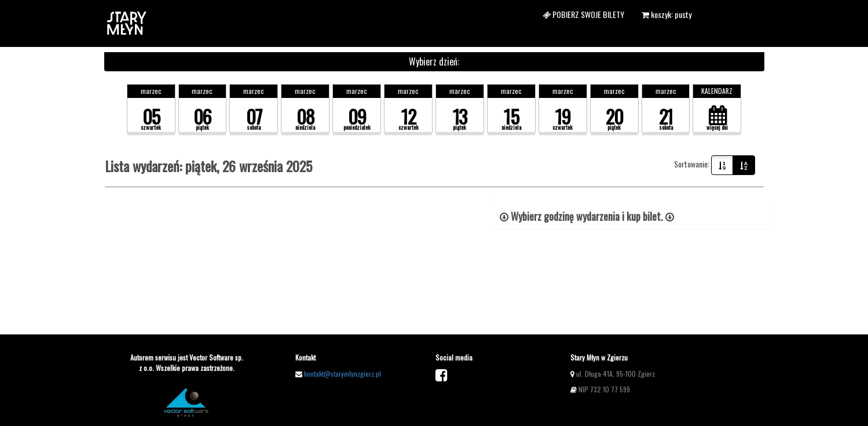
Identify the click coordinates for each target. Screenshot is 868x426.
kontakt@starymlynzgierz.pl (343, 374)
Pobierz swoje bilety (583, 14)
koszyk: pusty (666, 14)
